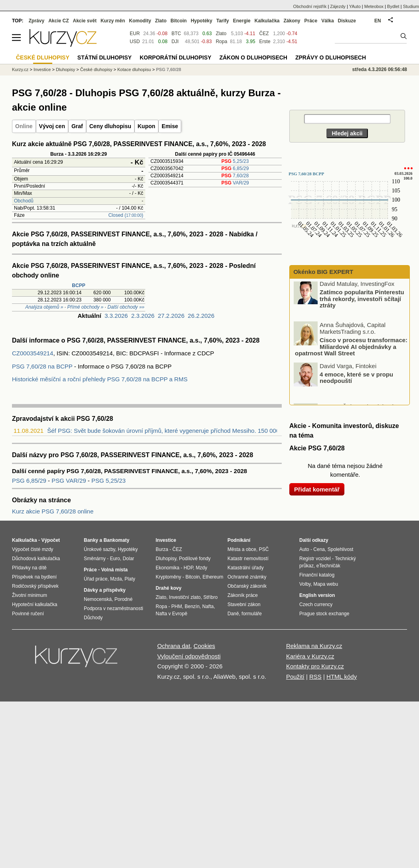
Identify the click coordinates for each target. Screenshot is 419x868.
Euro (115, 559)
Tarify (223, 21)
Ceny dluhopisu (110, 126)
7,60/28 (235, 176)
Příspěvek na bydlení (34, 577)
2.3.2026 (143, 316)
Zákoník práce (243, 595)
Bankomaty (116, 540)
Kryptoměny (168, 577)
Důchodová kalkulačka (36, 559)
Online (24, 126)
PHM (177, 606)
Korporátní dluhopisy (176, 57)
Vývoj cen (52, 126)
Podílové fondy (195, 559)
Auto (304, 549)
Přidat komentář (317, 489)
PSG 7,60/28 (169, 69)
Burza (162, 549)
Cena (319, 549)
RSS (315, 677)
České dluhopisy (96, 69)
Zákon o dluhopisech (253, 57)
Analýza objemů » (44, 307)
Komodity (140, 21)
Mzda (116, 579)
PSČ (264, 549)
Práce (311, 21)
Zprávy (37, 21)
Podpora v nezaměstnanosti (114, 608)
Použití (295, 677)
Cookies (204, 646)
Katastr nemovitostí (248, 559)
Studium (411, 6)
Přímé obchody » (86, 307)
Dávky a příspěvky (105, 590)
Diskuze (347, 21)
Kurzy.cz (20, 69)
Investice (42, 69)
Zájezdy (338, 6)
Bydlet (393, 6)
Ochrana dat (174, 646)
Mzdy (202, 568)
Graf (77, 126)
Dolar (128, 559)
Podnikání (239, 540)
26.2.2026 (201, 316)
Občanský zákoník (247, 586)
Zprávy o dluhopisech (331, 57)
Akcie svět (85, 21)
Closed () (126, 215)
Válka (327, 21)
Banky (91, 540)
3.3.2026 (116, 316)
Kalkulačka (267, 21)
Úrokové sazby (99, 549)
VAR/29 (235, 183)
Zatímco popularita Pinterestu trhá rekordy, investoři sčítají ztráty (362, 300)
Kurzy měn (113, 21)
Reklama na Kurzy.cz (314, 646)
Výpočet (50, 540)
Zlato (221, 34)
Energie (242, 21)
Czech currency (316, 604)
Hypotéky (202, 21)
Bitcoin (179, 21)
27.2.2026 (171, 316)
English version (317, 595)
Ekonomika (167, 568)
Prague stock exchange (324, 614)
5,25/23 (235, 161)
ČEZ (264, 34)
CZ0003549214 (33, 353)
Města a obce (242, 549)
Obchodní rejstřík (310, 6)
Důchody (93, 618)
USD (135, 42)
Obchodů (24, 201)
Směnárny (95, 559)
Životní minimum (30, 595)
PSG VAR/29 (70, 481)
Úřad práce (96, 579)
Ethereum (213, 577)
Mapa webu (326, 584)
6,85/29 (235, 168)
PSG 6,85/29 (30, 481)
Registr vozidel (315, 559)
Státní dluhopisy (105, 57)
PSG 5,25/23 (109, 481)
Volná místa (114, 570)
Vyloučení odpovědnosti (189, 656)
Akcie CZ (58, 21)
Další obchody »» (126, 307)
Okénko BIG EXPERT (322, 272)
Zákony (292, 21)
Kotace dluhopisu (134, 69)
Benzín (192, 606)
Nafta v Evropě (171, 614)
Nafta (208, 606)
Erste (265, 42)
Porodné (124, 599)
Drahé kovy (169, 588)
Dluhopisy (65, 69)
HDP (188, 568)
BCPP (78, 285)
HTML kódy (342, 677)
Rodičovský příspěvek (35, 586)
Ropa (222, 42)
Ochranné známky (247, 577)
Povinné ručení (28, 614)
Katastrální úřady (246, 568)
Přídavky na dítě (29, 568)
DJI (175, 42)
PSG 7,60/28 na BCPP (42, 366)
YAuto (355, 6)
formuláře (252, 614)
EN (378, 21)
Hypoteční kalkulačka (35, 604)
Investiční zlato (185, 597)
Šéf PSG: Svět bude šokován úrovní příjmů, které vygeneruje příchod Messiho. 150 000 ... (167, 431)
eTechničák (328, 566)
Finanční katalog (317, 575)
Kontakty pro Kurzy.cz (315, 666)
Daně (233, 614)
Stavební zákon (244, 604)
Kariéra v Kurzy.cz (310, 656)
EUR (135, 34)
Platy (130, 579)
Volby (305, 584)
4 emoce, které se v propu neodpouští (356, 379)
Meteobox (374, 6)
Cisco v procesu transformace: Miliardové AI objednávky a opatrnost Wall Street (351, 348)
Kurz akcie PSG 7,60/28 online (53, 511)
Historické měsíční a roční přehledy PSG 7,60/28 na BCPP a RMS (100, 379)
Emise (170, 126)
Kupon (146, 126)
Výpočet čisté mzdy (33, 549)
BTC (176, 34)
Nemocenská (98, 599)
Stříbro (210, 597)
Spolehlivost (341, 549)
